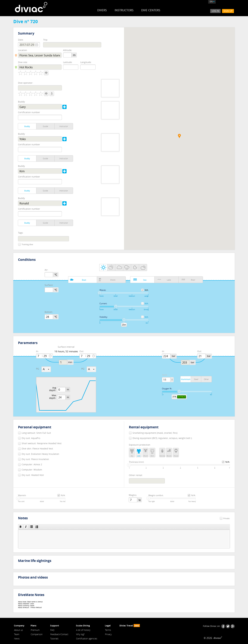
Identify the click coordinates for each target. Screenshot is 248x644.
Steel (196, 379)
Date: (21, 40)
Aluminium (186, 379)
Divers (102, 10)
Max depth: (53, 397)
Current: (103, 304)
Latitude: (68, 62)
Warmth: (22, 496)
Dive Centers (151, 10)
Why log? (80, 634)
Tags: (21, 233)
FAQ (52, 630)
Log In (215, 11)
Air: (46, 270)
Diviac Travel (130, 626)
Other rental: (136, 475)
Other (206, 379)
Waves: (103, 290)
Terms (108, 630)
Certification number (29, 112)
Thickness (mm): (136, 462)
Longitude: (86, 62)
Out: (82, 351)
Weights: (133, 495)
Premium (35, 630)
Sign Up (228, 11)
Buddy (21, 102)
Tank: (165, 375)
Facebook (223, 626)
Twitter (228, 626)
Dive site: (23, 62)
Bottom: (49, 312)
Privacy (108, 634)
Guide (45, 126)
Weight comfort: (156, 496)
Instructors (124, 10)
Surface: (49, 285)
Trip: (46, 40)
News (17, 639)
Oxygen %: (167, 389)
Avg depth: (53, 389)
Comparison (37, 634)
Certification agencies (87, 639)
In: (37, 351)
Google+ (233, 626)
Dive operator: (26, 83)
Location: (23, 50)
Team (17, 634)
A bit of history (83, 630)
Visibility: (104, 317)
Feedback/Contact (59, 634)
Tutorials (54, 639)
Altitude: (68, 50)
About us (19, 630)
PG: (38, 369)
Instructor (64, 126)
